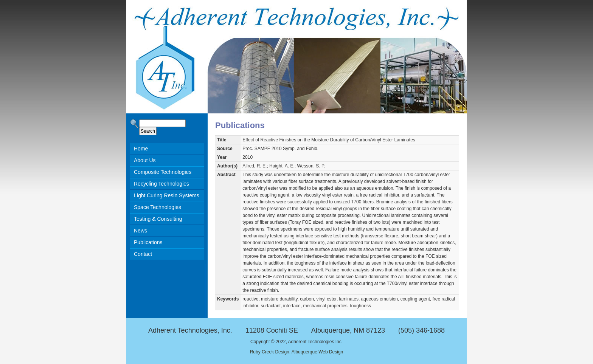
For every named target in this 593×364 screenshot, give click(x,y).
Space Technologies (158, 207)
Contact (143, 254)
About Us (145, 160)
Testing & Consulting (158, 219)
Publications (148, 242)
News (140, 231)
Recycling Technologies (161, 184)
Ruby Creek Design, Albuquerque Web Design (297, 352)
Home (141, 149)
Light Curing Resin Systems (167, 195)
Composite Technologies (163, 172)
